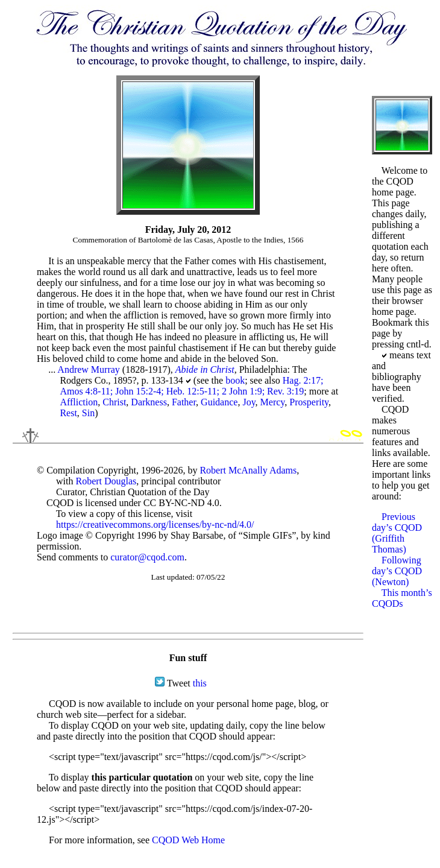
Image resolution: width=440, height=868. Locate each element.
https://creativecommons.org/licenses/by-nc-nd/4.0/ (155, 524)
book (235, 380)
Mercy (273, 402)
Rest (68, 413)
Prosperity (309, 402)
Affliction (79, 402)
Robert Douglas (106, 481)
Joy (249, 402)
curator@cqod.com (147, 557)
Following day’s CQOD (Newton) (397, 571)
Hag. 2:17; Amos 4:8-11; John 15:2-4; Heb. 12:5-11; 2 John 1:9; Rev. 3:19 (191, 386)
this (200, 683)
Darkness (149, 402)
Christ (114, 402)
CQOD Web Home (188, 840)
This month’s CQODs (402, 598)
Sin (88, 413)
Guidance (219, 402)
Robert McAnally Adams (248, 470)
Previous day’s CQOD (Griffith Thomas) (397, 533)
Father (184, 402)
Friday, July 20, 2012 (188, 230)
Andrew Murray (89, 369)
